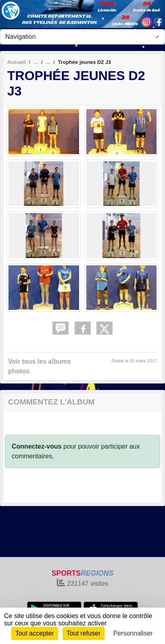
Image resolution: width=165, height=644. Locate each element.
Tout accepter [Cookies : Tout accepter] (35, 633)
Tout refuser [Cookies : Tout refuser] (84, 633)
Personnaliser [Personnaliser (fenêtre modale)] (133, 633)
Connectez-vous (37, 446)
